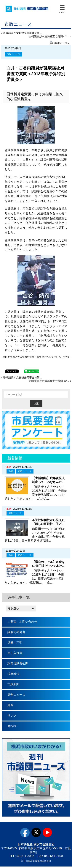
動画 (11, 472)
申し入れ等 (15, 654)
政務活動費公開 (18, 664)
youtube (47, 833)
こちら (47, 357)
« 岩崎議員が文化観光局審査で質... (21, 33)
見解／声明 (15, 643)
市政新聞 (13, 685)
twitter (36, 833)
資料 (10, 706)
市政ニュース (13, 54)
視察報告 (13, 675)
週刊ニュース (15, 514)
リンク (12, 716)
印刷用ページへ (61, 43)
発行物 (12, 727)
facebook (25, 833)
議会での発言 (16, 633)
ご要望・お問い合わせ (22, 622)
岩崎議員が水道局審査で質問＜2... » (50, 36)
